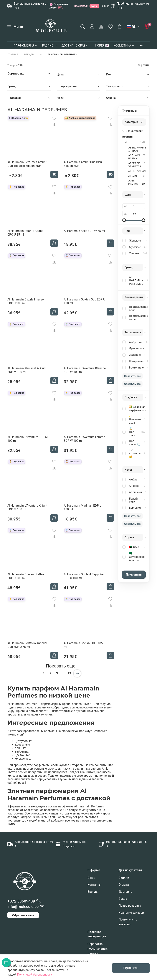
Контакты (94, 885)
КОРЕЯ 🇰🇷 (102, 46)
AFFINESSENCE (137, 171)
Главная (13, 54)
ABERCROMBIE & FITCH (137, 149)
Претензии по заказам (128, 922)
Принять (131, 968)
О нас (91, 878)
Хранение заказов (131, 913)
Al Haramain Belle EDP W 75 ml (84, 231)
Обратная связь (23, 915)
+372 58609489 (21, 901)
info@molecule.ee (23, 907)
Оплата (124, 885)
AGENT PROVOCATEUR (137, 182)
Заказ (123, 899)
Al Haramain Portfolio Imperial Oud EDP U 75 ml (27, 645)
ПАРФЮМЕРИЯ (26, 46)
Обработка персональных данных (97, 949)
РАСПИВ (49, 46)
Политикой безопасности (35, 975)
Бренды (93, 892)
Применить (134, 575)
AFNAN (133, 176)
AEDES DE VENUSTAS (135, 165)
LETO (94, 6)
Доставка (125, 892)
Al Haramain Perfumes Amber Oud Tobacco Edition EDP (27, 164)
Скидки (124, 878)
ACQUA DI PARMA (134, 157)
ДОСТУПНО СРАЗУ (76, 46)
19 (69, 673)
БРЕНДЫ (29, 54)
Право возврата (130, 906)
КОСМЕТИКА (124, 46)
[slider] (124, 220)
